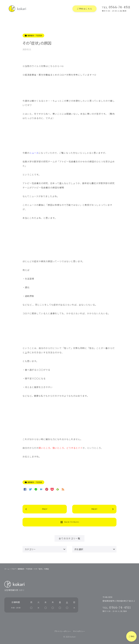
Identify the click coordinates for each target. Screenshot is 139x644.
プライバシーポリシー (63, 631)
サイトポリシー (79, 631)
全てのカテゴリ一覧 (69, 538)
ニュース (34, 153)
